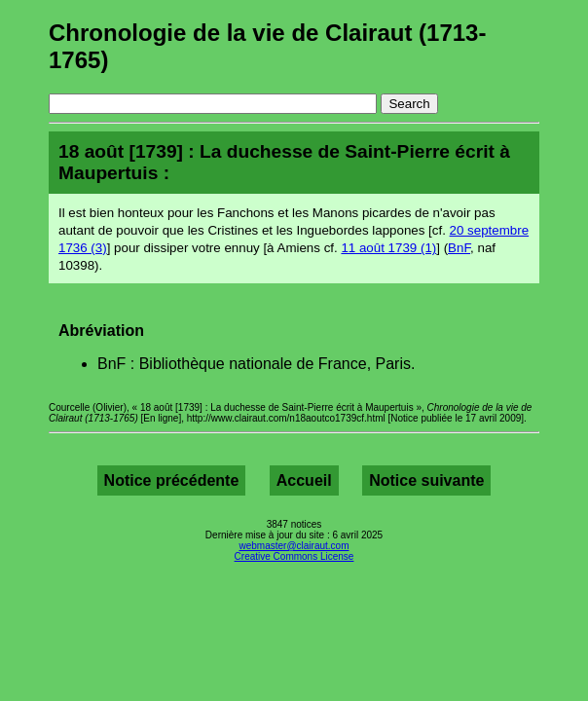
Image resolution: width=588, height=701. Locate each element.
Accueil (304, 480)
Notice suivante (426, 480)
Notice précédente (172, 480)
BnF (459, 248)
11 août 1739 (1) (388, 248)
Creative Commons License (294, 556)
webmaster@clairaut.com (294, 546)
